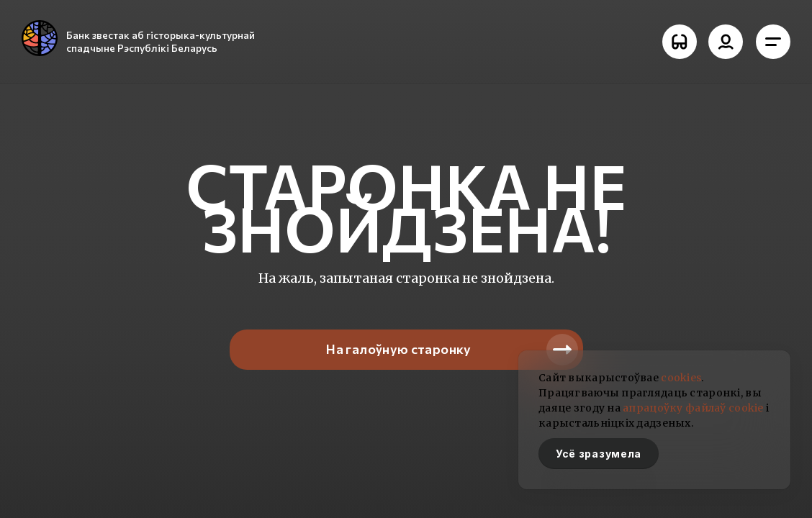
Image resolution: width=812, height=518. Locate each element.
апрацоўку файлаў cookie (693, 408)
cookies (681, 378)
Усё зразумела (599, 454)
